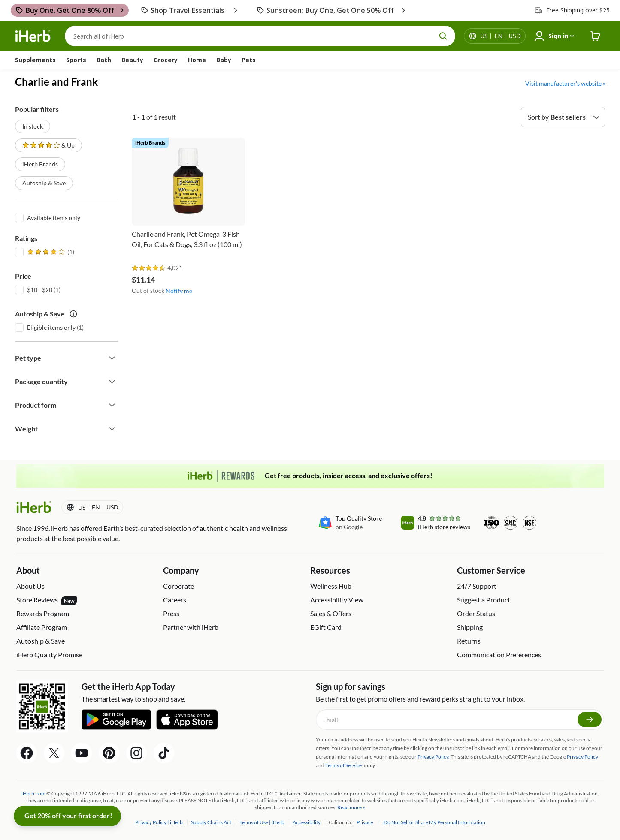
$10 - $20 (40, 290)
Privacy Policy (582, 757)
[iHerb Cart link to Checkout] (596, 36)
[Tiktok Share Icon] (164, 753)
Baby (224, 60)
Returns (469, 641)
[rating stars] (149, 268)
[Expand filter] (112, 358)
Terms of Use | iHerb (262, 822)
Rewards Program (43, 613)
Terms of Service (343, 765)
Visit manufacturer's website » (565, 83)
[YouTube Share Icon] (82, 753)
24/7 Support (477, 586)
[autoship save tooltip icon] (73, 314)
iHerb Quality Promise (49, 655)
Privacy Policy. (434, 757)
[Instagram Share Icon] (136, 753)
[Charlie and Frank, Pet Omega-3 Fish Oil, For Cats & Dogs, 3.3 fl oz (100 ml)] (188, 199)
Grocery (166, 60)
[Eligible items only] (19, 327)
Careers (175, 600)
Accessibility (307, 822)
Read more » (351, 807)
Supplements (35, 60)
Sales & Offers (331, 613)
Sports (76, 60)
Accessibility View (337, 600)
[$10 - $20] (19, 289)
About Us (30, 586)
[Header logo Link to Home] (33, 36)
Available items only (54, 218)
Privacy (365, 822)
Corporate (178, 586)
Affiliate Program (42, 627)
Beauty (132, 60)
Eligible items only (51, 327)
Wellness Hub (331, 586)
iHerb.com (33, 793)
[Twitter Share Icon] (54, 753)
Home (197, 60)
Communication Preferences (499, 655)
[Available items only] (19, 217)
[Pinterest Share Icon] (109, 753)
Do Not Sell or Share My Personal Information (434, 822)
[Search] (260, 36)
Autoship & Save (44, 183)
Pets (249, 60)
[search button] (443, 36)
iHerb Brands (40, 164)
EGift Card (326, 627)
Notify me (179, 291)
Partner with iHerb (191, 627)
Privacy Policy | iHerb (159, 822)
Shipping (470, 627)
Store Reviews (47, 600)
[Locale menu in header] (501, 36)
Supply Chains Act (212, 822)
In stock (33, 126)
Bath (104, 60)
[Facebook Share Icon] (27, 753)
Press (171, 613)
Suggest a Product (484, 600)
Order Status (476, 613)
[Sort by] (563, 117)
